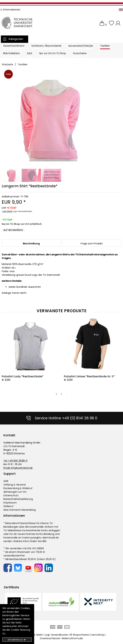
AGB (6, 481)
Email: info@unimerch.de (18, 468)
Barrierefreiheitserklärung (18, 499)
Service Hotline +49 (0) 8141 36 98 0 (66, 418)
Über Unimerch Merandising (20, 510)
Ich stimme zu (17, 640)
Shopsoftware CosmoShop (88, 635)
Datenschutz (11, 495)
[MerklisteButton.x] (13, 230)
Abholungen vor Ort (15, 492)
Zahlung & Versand (15, 484)
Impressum (10, 502)
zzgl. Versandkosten (22, 211)
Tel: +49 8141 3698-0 (15, 460)
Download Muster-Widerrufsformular (61, 638)
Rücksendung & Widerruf (18, 488)
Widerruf (8, 506)
